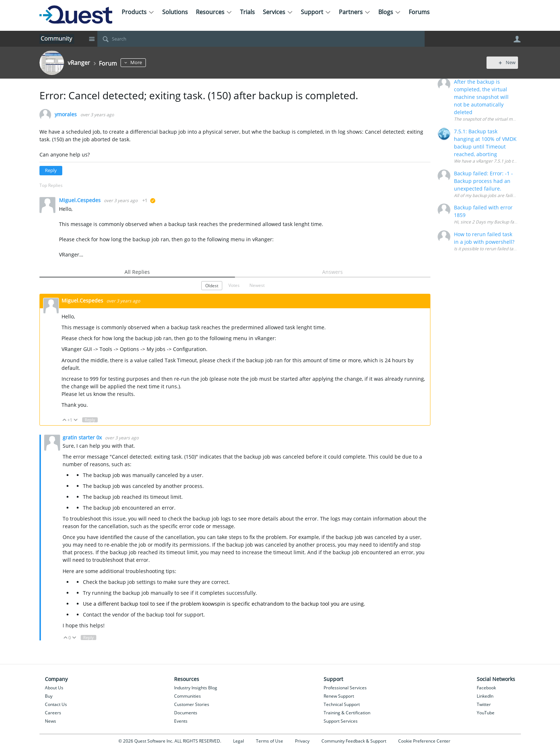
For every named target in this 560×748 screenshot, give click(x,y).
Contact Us (56, 704)
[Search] (261, 39)
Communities (188, 696)
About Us (54, 688)
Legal (239, 741)
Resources (214, 12)
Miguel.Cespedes (81, 200)
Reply (51, 170)
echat (258, 604)
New (504, 62)
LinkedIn (485, 696)
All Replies (137, 272)
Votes (234, 285)
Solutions (175, 12)
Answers (332, 272)
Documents (186, 713)
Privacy (302, 741)
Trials (247, 12)
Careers (53, 713)
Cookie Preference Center (424, 741)
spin (220, 604)
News (50, 721)
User (517, 39)
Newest (257, 285)
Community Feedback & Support (354, 741)
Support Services (341, 721)
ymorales (66, 115)
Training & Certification (347, 713)
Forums (419, 12)
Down (75, 420)
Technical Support (342, 704)
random (275, 604)
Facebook (486, 688)
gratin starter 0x (83, 437)
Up (65, 420)
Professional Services (345, 688)
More (140, 62)
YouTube (486, 713)
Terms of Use (270, 741)
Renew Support (339, 696)
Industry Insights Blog (196, 688)
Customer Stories (192, 704)
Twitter (484, 704)
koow (209, 604)
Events (181, 721)
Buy (49, 696)
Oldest (212, 285)
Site (92, 39)
